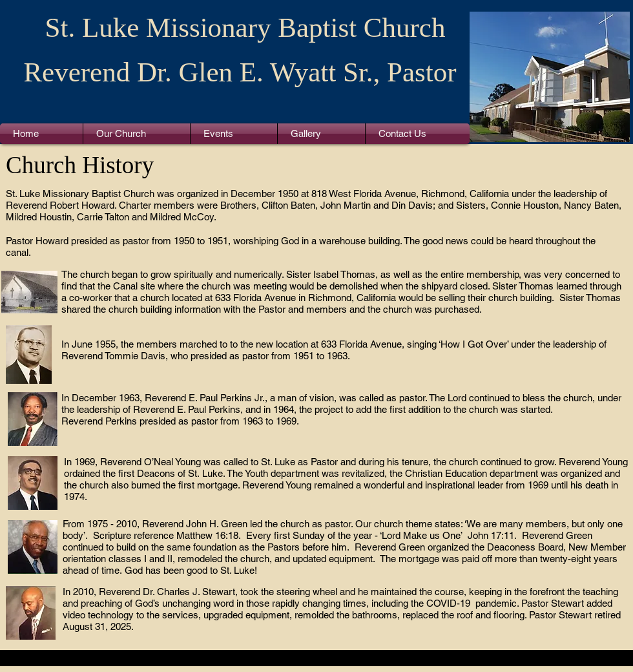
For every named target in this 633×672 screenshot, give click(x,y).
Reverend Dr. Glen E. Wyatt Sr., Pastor (240, 72)
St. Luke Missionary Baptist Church (245, 27)
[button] (137, 134)
